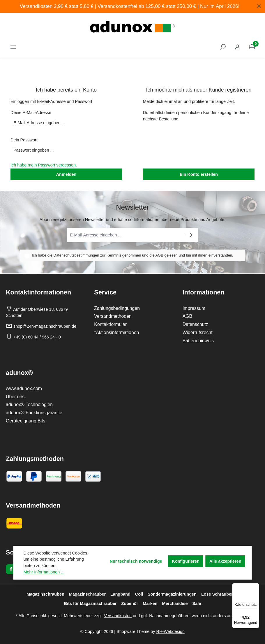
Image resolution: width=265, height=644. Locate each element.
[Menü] (256, 587)
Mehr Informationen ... (44, 572)
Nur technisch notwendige (136, 561)
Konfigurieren (186, 561)
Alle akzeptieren (225, 561)
